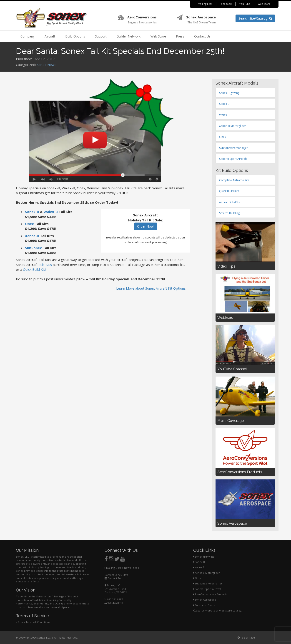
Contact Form (114, 578)
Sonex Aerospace (205, 600)
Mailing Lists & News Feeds (122, 568)
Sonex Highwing (204, 557)
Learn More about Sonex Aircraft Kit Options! (151, 288)
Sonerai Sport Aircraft (207, 589)
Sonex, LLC (112, 585)
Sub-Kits (45, 265)
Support (101, 36)
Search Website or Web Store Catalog (217, 610)
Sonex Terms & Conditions (33, 622)
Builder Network (129, 36)
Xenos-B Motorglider (207, 573)
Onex (29, 224)
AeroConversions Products (210, 594)
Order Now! (146, 226)
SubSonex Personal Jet (208, 583)
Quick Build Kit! (34, 269)
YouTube (245, 4)
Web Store (264, 4)
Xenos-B (32, 236)
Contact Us (202, 36)
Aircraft (50, 36)
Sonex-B (32, 212)
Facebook (226, 4)
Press (180, 36)
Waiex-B (51, 212)
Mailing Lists (205, 4)
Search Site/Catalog (255, 18)
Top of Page (246, 638)
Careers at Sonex (204, 605)
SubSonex (33, 248)
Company (28, 36)
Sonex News (47, 65)
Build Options (75, 36)
